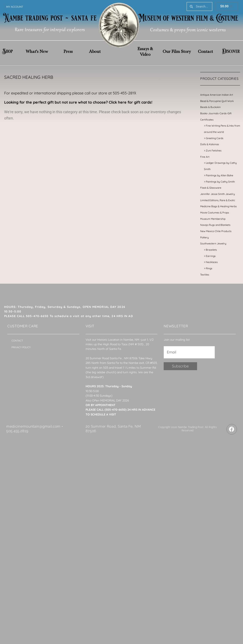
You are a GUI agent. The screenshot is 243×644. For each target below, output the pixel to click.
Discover (231, 51)
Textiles (205, 275)
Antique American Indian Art (217, 95)
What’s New (37, 51)
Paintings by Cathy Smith (220, 182)
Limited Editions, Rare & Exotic (218, 200)
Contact (205, 51)
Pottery (204, 237)
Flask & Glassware (211, 188)
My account (15, 7)
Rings (209, 268)
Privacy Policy (21, 347)
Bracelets (211, 250)
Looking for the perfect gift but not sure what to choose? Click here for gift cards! (78, 102)
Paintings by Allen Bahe (220, 175)
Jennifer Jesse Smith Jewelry (218, 194)
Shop (7, 51)
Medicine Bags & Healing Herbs (218, 206)
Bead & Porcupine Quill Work (217, 101)
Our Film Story (177, 51)
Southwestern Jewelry (213, 243)
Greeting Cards (215, 138)
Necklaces (212, 262)
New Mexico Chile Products (216, 231)
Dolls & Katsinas (210, 144)
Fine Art (205, 157)
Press (68, 51)
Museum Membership (213, 219)
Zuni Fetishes (214, 151)
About (95, 51)
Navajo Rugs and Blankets (215, 225)
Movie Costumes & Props (215, 213)
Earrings (211, 256)
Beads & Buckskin (210, 107)
